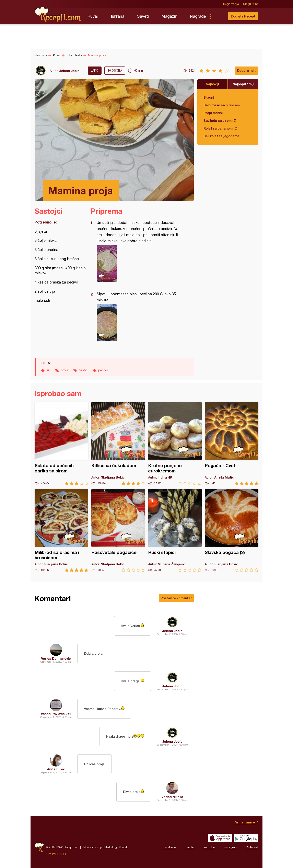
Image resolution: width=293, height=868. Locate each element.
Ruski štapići (175, 531)
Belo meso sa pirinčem (222, 105)
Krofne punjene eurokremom (175, 444)
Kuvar (93, 16)
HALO (62, 854)
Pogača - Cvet (232, 444)
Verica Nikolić (172, 797)
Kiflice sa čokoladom (118, 444)
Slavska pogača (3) (232, 531)
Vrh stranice (245, 822)
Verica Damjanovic (56, 658)
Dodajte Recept (243, 16)
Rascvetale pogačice (118, 531)
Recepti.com (58, 15)
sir (48, 370)
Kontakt (124, 847)
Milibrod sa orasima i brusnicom (61, 531)
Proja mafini (213, 113)
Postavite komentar (176, 598)
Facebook (169, 847)
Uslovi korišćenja (92, 847)
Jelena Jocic (69, 71)
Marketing (111, 847)
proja (65, 370)
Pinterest (252, 847)
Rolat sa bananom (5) (220, 128)
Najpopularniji (243, 84)
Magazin (169, 16)
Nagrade (198, 16)
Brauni (209, 97)
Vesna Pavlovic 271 (56, 714)
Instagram (230, 847)
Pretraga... (218, 16)
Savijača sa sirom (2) (220, 120)
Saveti (143, 16)
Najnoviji (212, 84)
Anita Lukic (56, 769)
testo (83, 370)
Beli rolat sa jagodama (221, 136)
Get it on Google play (246, 838)
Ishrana (118, 16)
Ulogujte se (251, 4)
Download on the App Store (220, 838)
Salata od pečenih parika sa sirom (61, 444)
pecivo (103, 370)
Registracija (231, 4)
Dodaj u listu (247, 70)
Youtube (209, 847)
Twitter (190, 847)
